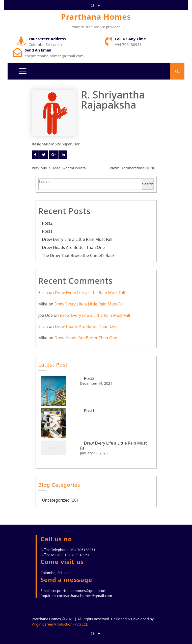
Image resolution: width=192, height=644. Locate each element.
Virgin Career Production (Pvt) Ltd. (60, 624)
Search (44, 181)
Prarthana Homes (96, 17)
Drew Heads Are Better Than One (74, 247)
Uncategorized (56, 500)
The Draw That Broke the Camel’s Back (78, 255)
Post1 (47, 231)
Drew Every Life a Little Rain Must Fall (77, 239)
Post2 (47, 223)
